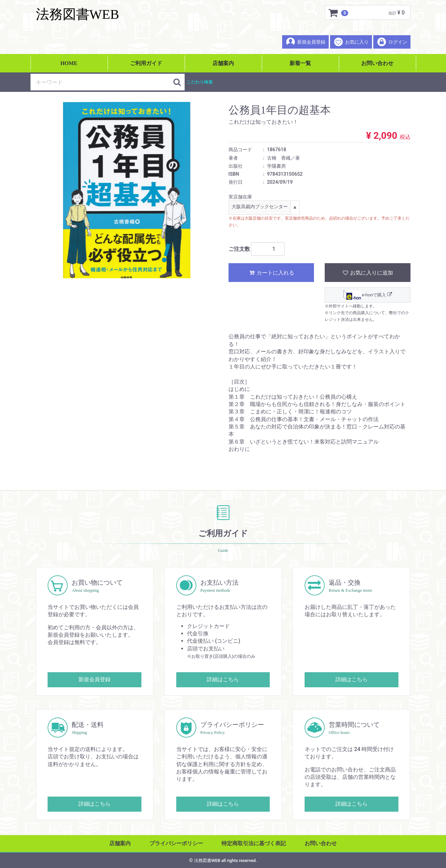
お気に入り (351, 42)
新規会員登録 (305, 42)
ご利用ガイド (146, 63)
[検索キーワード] (102, 82)
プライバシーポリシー (176, 843)
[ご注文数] (268, 249)
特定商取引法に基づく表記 (254, 843)
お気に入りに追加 (367, 273)
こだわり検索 (200, 82)
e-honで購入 (367, 295)
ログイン (392, 42)
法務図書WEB (78, 14)
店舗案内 (223, 63)
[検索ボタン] (177, 82)
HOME (69, 63)
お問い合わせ (377, 63)
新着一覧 (300, 63)
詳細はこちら (223, 679)
